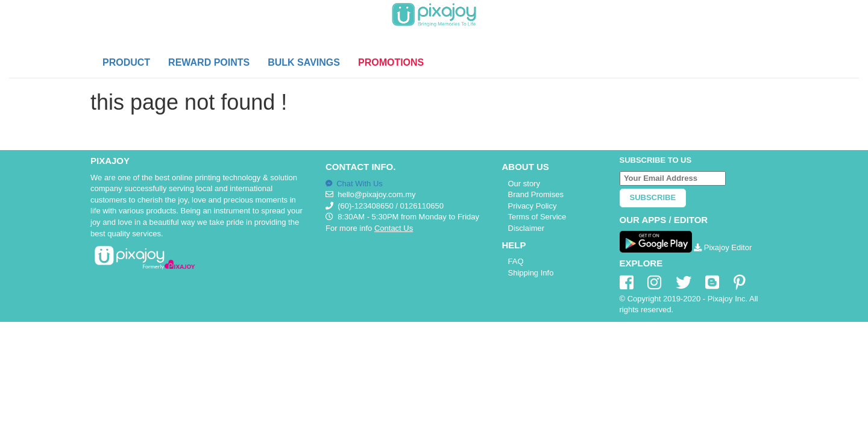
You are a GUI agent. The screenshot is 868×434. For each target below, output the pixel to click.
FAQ (516, 261)
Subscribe (653, 197)
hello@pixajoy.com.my (376, 194)
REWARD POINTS (209, 62)
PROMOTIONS (391, 62)
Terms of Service (537, 217)
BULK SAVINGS (304, 62)
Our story (524, 184)
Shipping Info (531, 273)
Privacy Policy (533, 206)
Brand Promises (536, 194)
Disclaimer (527, 228)
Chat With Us (354, 184)
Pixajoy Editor (723, 247)
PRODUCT (126, 62)
